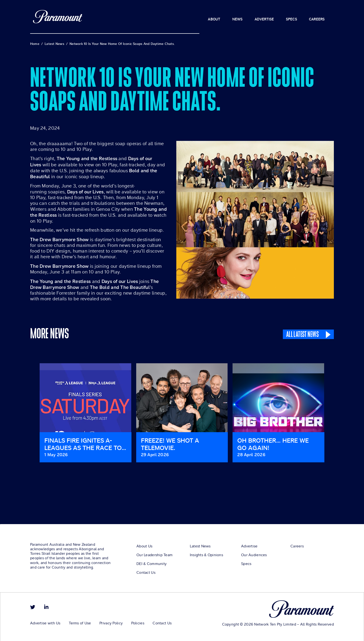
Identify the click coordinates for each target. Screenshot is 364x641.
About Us (144, 547)
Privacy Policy (115, 624)
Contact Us (146, 573)
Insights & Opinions (206, 556)
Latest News (200, 547)
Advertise (249, 547)
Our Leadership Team (154, 556)
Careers (297, 547)
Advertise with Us (45, 624)
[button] (31, 416)
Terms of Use (82, 624)
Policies (144, 624)
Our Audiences (254, 556)
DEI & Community (152, 564)
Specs (246, 564)
